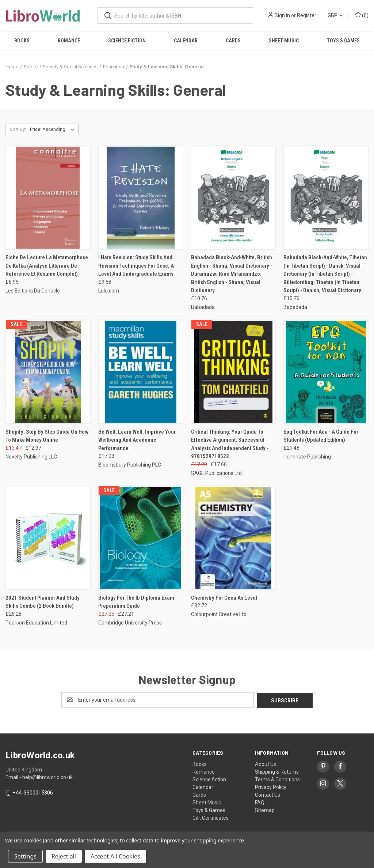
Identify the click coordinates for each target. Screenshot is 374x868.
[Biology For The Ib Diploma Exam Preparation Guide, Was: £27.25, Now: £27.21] (141, 538)
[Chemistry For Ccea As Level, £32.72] (234, 538)
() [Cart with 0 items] (362, 15)
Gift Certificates (211, 817)
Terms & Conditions (277, 779)
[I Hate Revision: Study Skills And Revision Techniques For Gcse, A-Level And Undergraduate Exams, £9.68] (141, 198)
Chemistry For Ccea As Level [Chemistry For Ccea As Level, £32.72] (224, 598)
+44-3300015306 (33, 792)
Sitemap (265, 809)
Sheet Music (284, 41)
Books (22, 41)
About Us (266, 763)
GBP (335, 15)
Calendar (186, 41)
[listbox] (54, 129)
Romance (69, 41)
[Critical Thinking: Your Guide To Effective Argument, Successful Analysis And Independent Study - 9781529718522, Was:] (234, 372)
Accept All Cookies (115, 856)
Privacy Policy (271, 786)
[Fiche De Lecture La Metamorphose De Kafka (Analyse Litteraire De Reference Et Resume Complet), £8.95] (48, 198)
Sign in (282, 15)
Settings (25, 856)
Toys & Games (343, 41)
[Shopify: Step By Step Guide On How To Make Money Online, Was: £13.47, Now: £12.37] (48, 372)
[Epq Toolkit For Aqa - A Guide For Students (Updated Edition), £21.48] (326, 372)
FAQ (260, 802)
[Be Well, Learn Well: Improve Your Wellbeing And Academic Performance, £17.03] (141, 372)
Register (307, 15)
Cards (233, 41)
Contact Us (268, 794)
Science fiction (127, 41)
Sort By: (18, 129)
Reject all (64, 856)
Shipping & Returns (277, 771)
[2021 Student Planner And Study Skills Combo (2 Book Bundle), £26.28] (48, 538)
